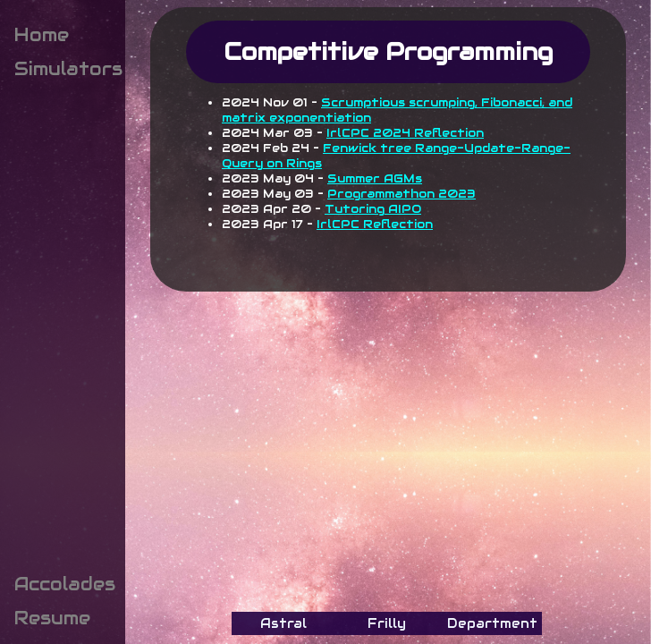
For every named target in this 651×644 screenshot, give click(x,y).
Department (492, 623)
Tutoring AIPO (373, 209)
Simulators (68, 69)
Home (42, 35)
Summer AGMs (375, 178)
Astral (283, 623)
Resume (52, 618)
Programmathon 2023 (402, 194)
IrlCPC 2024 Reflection (405, 133)
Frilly (387, 623)
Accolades (65, 584)
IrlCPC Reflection (375, 224)
